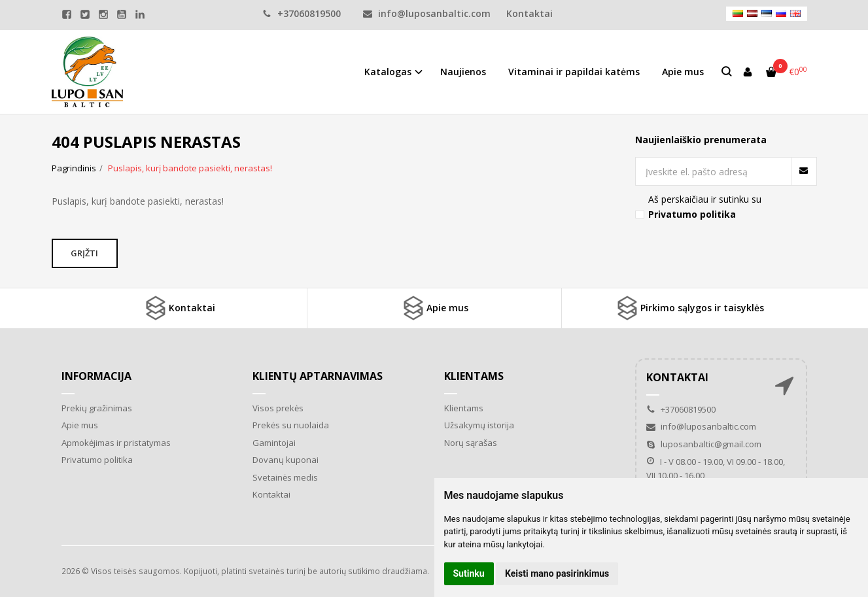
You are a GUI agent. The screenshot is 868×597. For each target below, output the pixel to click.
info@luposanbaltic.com (427, 13)
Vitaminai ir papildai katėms (574, 72)
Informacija (96, 376)
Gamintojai (274, 443)
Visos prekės (278, 408)
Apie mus (683, 72)
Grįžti (86, 253)
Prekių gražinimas (97, 408)
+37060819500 (302, 13)
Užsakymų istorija (479, 425)
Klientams (474, 376)
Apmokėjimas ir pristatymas (116, 443)
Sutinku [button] (469, 573)
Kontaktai (529, 13)
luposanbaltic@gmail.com (704, 444)
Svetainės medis (285, 477)
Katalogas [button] (388, 72)
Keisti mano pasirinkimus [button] (557, 573)
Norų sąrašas (471, 443)
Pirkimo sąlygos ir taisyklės (689, 308)
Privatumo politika (97, 460)
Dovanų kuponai (286, 460)
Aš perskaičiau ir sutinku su (705, 206)
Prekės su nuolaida (291, 425)
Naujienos (463, 72)
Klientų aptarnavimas (318, 376)
